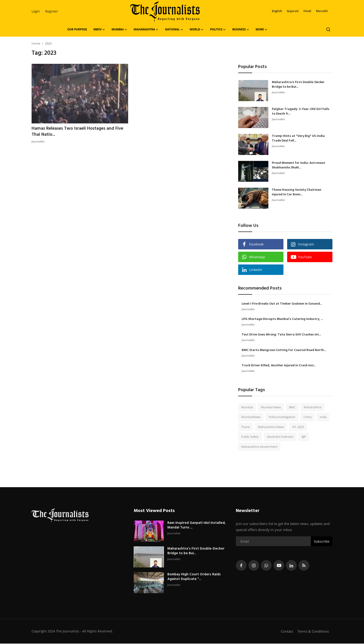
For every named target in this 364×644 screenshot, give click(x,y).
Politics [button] (218, 29)
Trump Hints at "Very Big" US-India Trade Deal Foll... (298, 138)
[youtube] (279, 566)
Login (36, 11)
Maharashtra (313, 408)
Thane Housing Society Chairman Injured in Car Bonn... (297, 192)
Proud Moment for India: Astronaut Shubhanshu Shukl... (299, 165)
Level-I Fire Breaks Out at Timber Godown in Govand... (282, 304)
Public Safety (250, 437)
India (323, 417)
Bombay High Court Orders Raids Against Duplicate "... (194, 577)
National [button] (174, 29)
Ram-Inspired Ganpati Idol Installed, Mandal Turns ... (197, 526)
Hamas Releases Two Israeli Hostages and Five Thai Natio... (79, 132)
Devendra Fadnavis (280, 437)
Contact (287, 632)
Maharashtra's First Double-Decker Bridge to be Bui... (298, 85)
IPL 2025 (298, 427)
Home (36, 43)
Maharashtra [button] (146, 29)
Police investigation (282, 417)
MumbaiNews (251, 417)
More (262, 29)
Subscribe (322, 542)
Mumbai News (271, 408)
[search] (328, 29)
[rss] (304, 566)
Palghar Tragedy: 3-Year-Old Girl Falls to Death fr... (301, 112)
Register (52, 11)
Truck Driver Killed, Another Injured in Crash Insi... (279, 366)
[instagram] (254, 566)
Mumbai (247, 408)
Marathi (322, 11)
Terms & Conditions (313, 632)
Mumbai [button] (119, 29)
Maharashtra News (271, 427)
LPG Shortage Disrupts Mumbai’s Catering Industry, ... (282, 319)
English (277, 11)
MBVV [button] (99, 29)
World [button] (197, 29)
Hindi (307, 11)
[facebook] (241, 566)
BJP (304, 437)
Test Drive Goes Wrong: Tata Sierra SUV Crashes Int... (281, 335)
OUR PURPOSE (77, 29)
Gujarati (293, 11)
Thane (245, 427)
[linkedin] (291, 566)
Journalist (38, 142)
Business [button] (241, 29)
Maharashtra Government (259, 447)
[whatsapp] (266, 566)
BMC (292, 408)
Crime (307, 417)
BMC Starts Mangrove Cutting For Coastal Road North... (284, 351)
